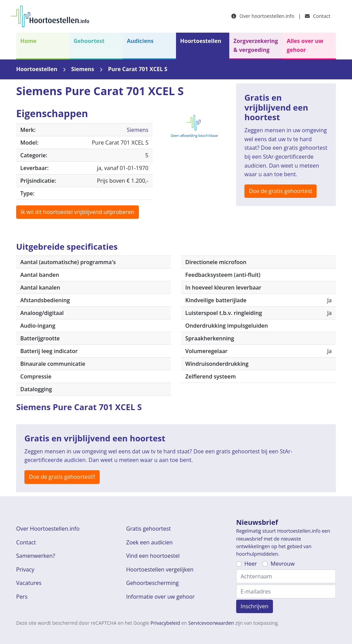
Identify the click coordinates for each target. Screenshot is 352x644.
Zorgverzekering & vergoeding (256, 45)
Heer (251, 564)
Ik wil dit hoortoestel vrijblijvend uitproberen (78, 212)
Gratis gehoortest (148, 529)
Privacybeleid (165, 623)
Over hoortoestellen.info (263, 16)
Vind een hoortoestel (153, 556)
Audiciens (140, 41)
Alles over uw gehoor (305, 45)
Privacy (25, 569)
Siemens (83, 69)
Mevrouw (283, 564)
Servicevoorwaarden (211, 623)
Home (28, 41)
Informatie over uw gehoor (160, 597)
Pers (22, 597)
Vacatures (29, 583)
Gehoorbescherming (152, 583)
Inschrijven (255, 606)
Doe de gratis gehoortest (280, 191)
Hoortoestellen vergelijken (160, 569)
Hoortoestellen (201, 41)
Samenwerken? (36, 556)
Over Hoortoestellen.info (48, 529)
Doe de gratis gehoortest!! (62, 477)
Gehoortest (89, 41)
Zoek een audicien (149, 542)
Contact (318, 16)
